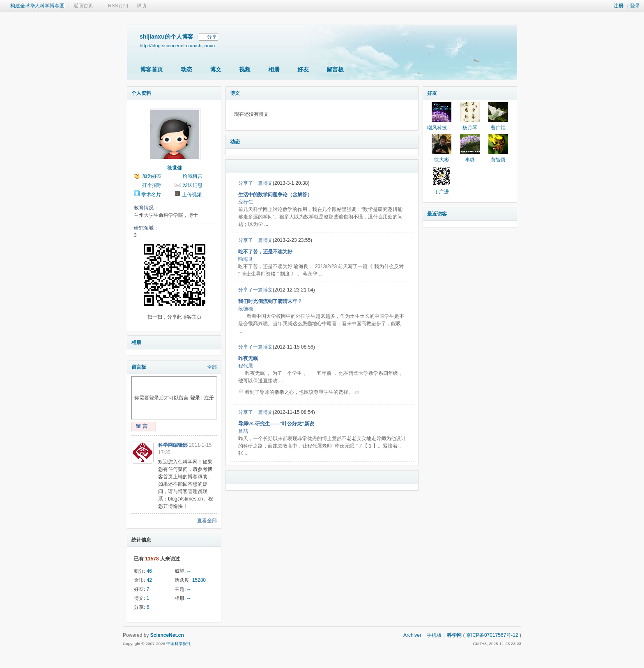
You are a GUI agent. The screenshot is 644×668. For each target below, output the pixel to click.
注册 (619, 6)
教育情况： (146, 208)
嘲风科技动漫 (442, 128)
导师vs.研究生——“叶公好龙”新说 (276, 424)
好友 (303, 69)
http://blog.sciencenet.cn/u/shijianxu (177, 45)
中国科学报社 (179, 644)
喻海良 (246, 259)
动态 (186, 69)
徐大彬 (442, 160)
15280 (199, 580)
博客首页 (152, 69)
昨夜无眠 (248, 358)
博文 (216, 69)
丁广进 (442, 192)
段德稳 (246, 309)
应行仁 (246, 202)
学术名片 (151, 195)
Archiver (412, 635)
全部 (212, 367)
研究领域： (146, 228)
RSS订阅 (118, 6)
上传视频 (192, 195)
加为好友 (152, 176)
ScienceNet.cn (167, 635)
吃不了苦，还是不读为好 (265, 252)
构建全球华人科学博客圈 (37, 6)
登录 (635, 6)
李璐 (470, 160)
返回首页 (83, 6)
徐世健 (175, 168)
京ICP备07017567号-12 (492, 635)
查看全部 (207, 521)
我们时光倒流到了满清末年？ (270, 301)
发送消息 (193, 185)
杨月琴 (470, 128)
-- (189, 571)
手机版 (434, 635)
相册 (274, 69)
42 (149, 580)
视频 (245, 69)
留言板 (335, 69)
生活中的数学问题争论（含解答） (275, 195)
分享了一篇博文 (255, 183)
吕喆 (243, 431)
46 (149, 571)
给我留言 (193, 176)
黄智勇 (498, 160)
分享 (212, 37)
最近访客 (437, 214)
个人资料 (141, 93)
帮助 (141, 6)
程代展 (246, 366)
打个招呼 (152, 185)
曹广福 (498, 128)
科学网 (454, 635)
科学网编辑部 (173, 445)
